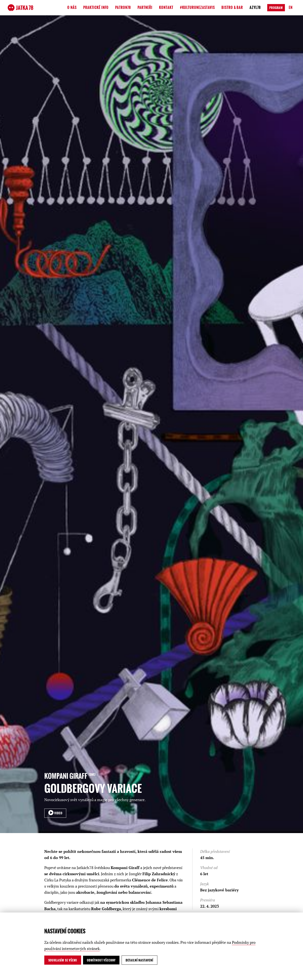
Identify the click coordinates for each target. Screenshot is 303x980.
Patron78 (123, 7)
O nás (72, 7)
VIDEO (58, 813)
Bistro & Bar (232, 7)
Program (276, 8)
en (291, 7)
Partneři (145, 7)
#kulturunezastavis (197, 7)
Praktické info (96, 7)
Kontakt (166, 7)
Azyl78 (255, 7)
